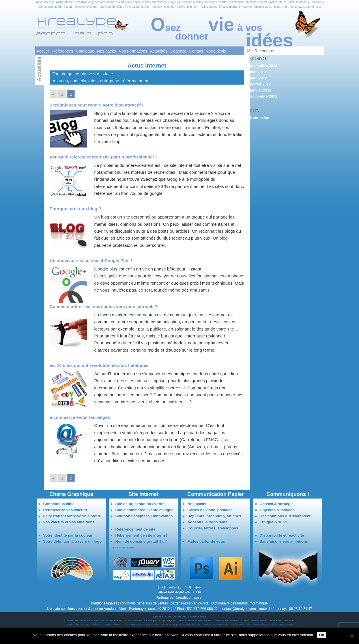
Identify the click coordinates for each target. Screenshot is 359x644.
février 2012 (260, 84)
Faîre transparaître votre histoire (72, 516)
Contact (196, 51)
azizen (198, 598)
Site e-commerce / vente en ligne (145, 510)
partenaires (179, 603)
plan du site (200, 603)
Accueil (43, 51)
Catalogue (85, 51)
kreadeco (183, 598)
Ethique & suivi (273, 522)
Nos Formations (133, 51)
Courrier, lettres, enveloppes (213, 528)
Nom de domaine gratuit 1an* (141, 541)
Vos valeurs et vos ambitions (69, 522)
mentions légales (104, 603)
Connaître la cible (59, 504)
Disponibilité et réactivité (282, 535)
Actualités (159, 51)
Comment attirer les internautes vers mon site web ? (103, 306)
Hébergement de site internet (141, 535)
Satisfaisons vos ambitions (284, 541)
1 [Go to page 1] (62, 94)
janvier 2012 (261, 90)
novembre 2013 (264, 66)
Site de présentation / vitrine (141, 504)
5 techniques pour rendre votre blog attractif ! (97, 105)
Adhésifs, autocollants (208, 522)
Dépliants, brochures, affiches (214, 516)
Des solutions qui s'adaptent (285, 516)
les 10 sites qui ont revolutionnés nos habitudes (99, 365)
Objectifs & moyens (277, 510)
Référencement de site (135, 529)
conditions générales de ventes (144, 603)
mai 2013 (258, 72)
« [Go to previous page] (53, 94)
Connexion (260, 118)
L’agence (178, 51)
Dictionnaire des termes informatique (239, 603)
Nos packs (106, 51)
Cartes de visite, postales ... (212, 510)
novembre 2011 (264, 96)
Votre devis (216, 51)
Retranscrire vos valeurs (65, 510)
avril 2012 (258, 78)
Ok (322, 635)
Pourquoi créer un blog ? (75, 209)
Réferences (63, 51)
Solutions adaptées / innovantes (144, 516)
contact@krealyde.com (238, 609)
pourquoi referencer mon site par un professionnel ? (104, 157)
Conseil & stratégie (277, 504)
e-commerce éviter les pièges (80, 417)
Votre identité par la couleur (68, 535)
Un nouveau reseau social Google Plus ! (91, 261)
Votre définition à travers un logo (73, 541)
